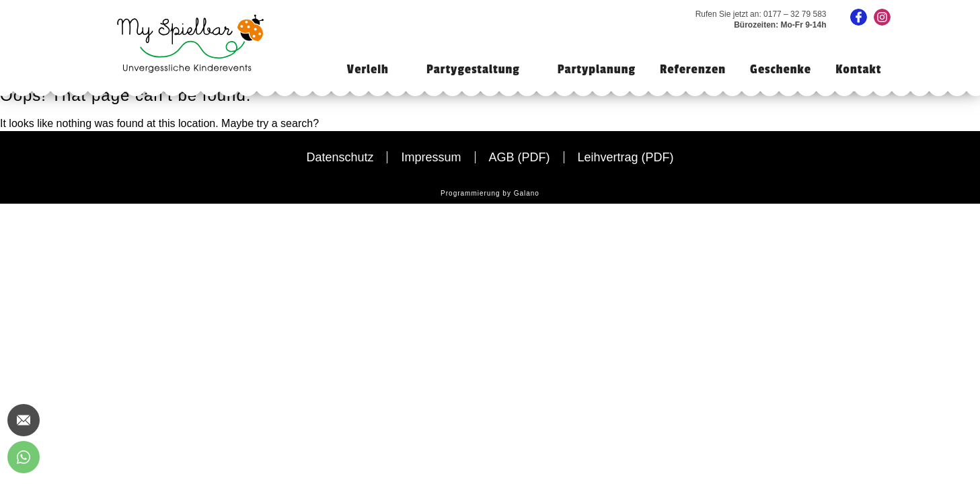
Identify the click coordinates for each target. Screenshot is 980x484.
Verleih (368, 69)
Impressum (431, 157)
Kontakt (858, 69)
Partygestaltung (473, 69)
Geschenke (781, 69)
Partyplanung (597, 69)
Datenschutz (340, 157)
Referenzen (693, 69)
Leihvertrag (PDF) (626, 157)
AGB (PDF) (520, 157)
